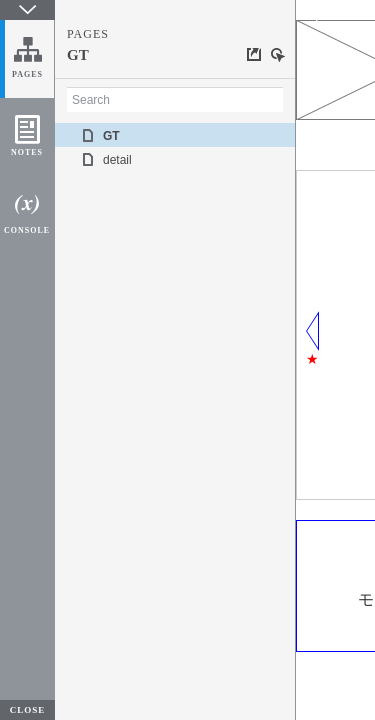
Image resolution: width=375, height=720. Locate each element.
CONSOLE (27, 230)
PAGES (27, 74)
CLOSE (28, 710)
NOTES (27, 152)
